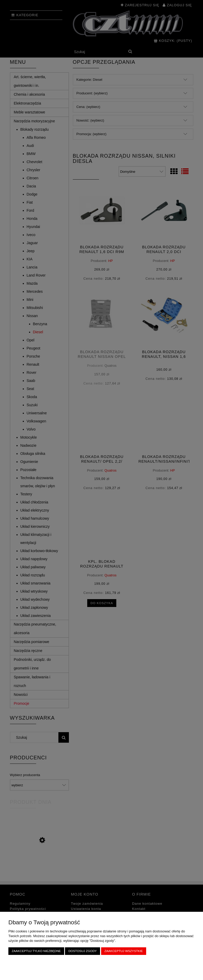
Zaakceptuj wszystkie (124, 951)
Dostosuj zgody (83, 951)
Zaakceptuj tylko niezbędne (36, 951)
